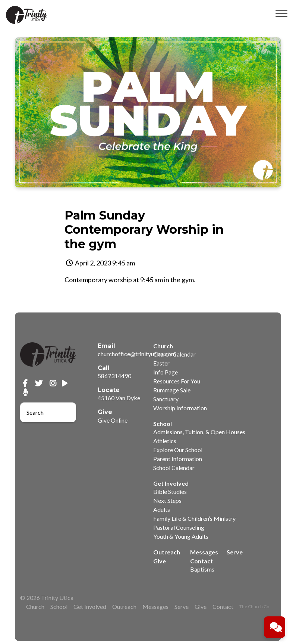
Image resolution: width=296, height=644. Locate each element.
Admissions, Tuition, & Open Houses (199, 432)
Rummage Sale (172, 390)
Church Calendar (174, 354)
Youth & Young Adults (181, 536)
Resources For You (177, 381)
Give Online (113, 420)
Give (160, 561)
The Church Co (254, 606)
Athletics (165, 441)
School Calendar (174, 468)
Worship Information (180, 408)
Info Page (166, 372)
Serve (235, 552)
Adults (162, 509)
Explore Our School (178, 450)
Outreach (167, 552)
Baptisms (202, 569)
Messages (204, 552)
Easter (161, 363)
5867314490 (114, 376)
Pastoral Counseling (179, 527)
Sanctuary (166, 399)
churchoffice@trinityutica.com (137, 354)
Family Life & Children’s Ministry (194, 518)
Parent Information (178, 459)
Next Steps (167, 500)
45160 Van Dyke (119, 398)
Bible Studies (170, 491)
